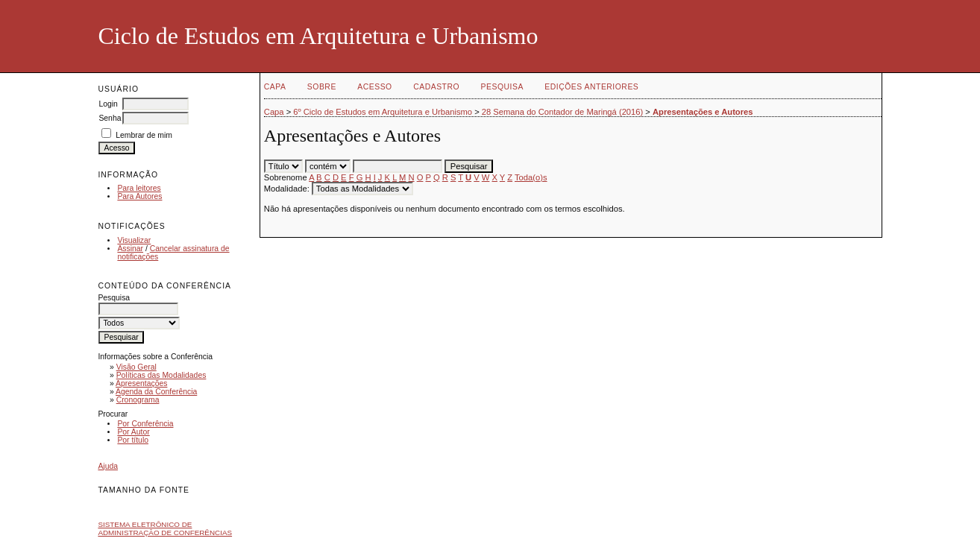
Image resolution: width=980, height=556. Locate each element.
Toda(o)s (531, 177)
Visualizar (134, 240)
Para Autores (139, 196)
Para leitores (139, 188)
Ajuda (108, 466)
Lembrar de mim (144, 135)
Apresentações (141, 383)
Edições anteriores (591, 87)
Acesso (374, 87)
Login (108, 104)
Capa (275, 87)
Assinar (130, 249)
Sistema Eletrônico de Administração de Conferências (165, 528)
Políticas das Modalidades (161, 375)
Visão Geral (136, 367)
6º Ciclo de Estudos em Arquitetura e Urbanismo (383, 112)
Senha (110, 118)
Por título (133, 440)
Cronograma (138, 400)
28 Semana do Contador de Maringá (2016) (562, 112)
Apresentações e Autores (703, 112)
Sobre (322, 87)
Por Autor (133, 432)
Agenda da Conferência (156, 392)
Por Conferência (145, 424)
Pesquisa (502, 87)
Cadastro (436, 87)
